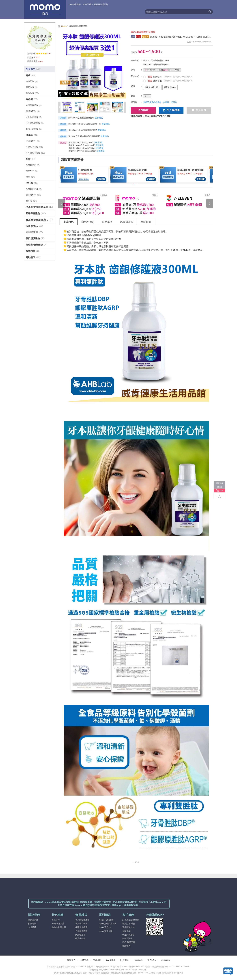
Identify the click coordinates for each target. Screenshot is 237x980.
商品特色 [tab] (69, 222)
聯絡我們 (126, 946)
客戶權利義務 (81, 924)
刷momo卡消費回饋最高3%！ (157, 64)
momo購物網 (75, 4)
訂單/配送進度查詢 (131, 920)
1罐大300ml (170, 87)
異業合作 (56, 920)
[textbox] (176, 12)
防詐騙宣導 (80, 935)
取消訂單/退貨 (129, 924)
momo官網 (33, 920)
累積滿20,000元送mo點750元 (82, 148)
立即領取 (101, 179)
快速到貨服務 (128, 935)
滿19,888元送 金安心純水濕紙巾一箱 (85, 124)
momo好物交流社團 (108, 924)
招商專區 (32, 924)
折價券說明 (127, 938)
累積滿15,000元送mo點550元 (82, 145)
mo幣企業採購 (58, 924)
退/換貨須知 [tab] (127, 222)
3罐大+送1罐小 (152, 87)
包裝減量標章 (81, 931)
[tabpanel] (136, 546)
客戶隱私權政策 (82, 920)
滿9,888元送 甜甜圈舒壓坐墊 (81, 118)
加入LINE (152, 960)
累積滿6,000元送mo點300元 (81, 143)
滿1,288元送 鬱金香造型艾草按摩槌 (84, 136)
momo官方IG (105, 927)
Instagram (165, 960)
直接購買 (143, 110)
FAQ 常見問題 (129, 942)
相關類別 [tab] (146, 222)
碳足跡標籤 (80, 938)
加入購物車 (171, 110)
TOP (137, 862)
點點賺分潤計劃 (101, 4)
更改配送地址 (128, 927)
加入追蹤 (199, 110)
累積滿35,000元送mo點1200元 (82, 151)
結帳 (222, 491)
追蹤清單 (126, 931)
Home (64, 26)
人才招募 (32, 927)
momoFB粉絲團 (106, 920)
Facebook (138, 960)
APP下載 (87, 4)
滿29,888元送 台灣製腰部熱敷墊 (83, 130)
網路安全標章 (81, 927)
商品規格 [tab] (107, 222)
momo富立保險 (106, 931)
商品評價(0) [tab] (88, 222)
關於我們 (71, 960)
